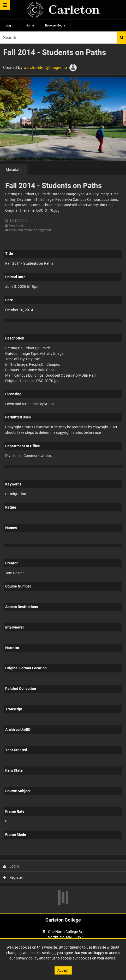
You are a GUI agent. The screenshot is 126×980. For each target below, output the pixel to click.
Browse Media (55, 25)
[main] (63, 479)
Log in (10, 25)
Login (11, 866)
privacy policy (27, 958)
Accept (63, 970)
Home (30, 25)
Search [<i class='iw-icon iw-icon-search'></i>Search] (122, 37)
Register (13, 877)
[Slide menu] (5, 5)
